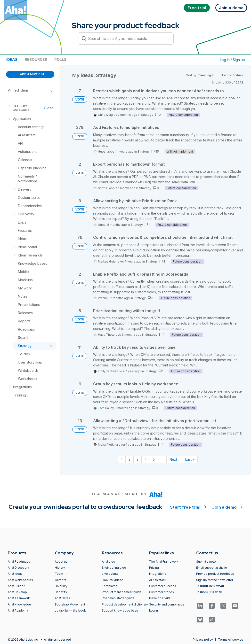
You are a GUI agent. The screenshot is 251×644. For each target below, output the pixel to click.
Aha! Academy (18, 610)
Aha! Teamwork (19, 598)
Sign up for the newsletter (215, 580)
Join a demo (227, 507)
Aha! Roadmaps (19, 562)
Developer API (159, 598)
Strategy (147, 115)
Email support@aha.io (212, 568)
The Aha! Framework (164, 562)
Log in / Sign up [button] (234, 60)
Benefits (61, 592)
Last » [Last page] (190, 459)
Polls (60, 59)
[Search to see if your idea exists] (128, 39)
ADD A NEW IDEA (30, 74)
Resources (36, 59)
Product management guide (122, 592)
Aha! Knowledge (19, 604)
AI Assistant (157, 580)
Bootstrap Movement (70, 604)
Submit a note (206, 562)
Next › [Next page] (174, 459)
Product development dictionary (125, 604)
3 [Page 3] (138, 459)
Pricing (154, 568)
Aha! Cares (62, 598)
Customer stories (162, 592)
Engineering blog (114, 568)
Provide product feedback (215, 574)
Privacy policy (203, 640)
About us (61, 562)
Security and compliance (167, 604)
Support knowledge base (120, 610)
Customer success (163, 586)
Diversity (61, 586)
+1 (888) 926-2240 (210, 586)
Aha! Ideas (15, 574)
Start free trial (188, 507)
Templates (110, 586)
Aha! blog (109, 562)
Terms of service (231, 640)
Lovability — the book (70, 610)
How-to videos (113, 580)
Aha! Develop (17, 592)
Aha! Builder (16, 586)
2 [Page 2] (130, 459)
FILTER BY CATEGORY (19, 108)
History (60, 568)
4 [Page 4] (146, 459)
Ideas (12, 59)
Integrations (158, 574)
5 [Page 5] (154, 459)
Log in (154, 610)
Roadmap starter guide (118, 598)
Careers (61, 580)
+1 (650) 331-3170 (209, 592)
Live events (110, 574)
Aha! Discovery (18, 568)
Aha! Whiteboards (20, 580)
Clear (48, 108)
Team (59, 574)
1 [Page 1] (122, 459)
